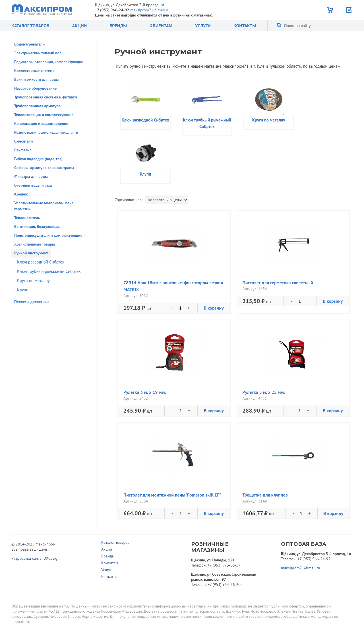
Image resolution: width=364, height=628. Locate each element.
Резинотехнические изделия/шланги (46, 132)
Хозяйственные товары (35, 244)
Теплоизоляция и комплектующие (44, 115)
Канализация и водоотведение (41, 123)
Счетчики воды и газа (33, 185)
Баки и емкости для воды (36, 79)
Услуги (203, 26)
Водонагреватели (29, 44)
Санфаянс (23, 150)
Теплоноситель (27, 218)
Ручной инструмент (31, 253)
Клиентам (161, 26)
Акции (79, 26)
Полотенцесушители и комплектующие (48, 235)
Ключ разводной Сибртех (41, 262)
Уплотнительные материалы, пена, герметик (44, 206)
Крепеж (21, 194)
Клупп (23, 290)
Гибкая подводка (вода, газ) (38, 159)
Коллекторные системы (35, 71)
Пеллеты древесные (32, 302)
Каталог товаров (30, 26)
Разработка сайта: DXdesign (36, 558)
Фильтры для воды (31, 176)
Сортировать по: (129, 200)
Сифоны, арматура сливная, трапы (44, 168)
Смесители (23, 141)
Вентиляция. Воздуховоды (37, 227)
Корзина (331, 10)
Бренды (118, 26)
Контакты (245, 26)
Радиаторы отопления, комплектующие (49, 62)
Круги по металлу (33, 280)
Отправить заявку (349, 10)
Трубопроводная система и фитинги (45, 97)
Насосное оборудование (35, 88)
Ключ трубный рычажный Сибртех (49, 271)
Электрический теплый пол (38, 53)
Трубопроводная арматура (37, 106)
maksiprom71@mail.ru (150, 10)
